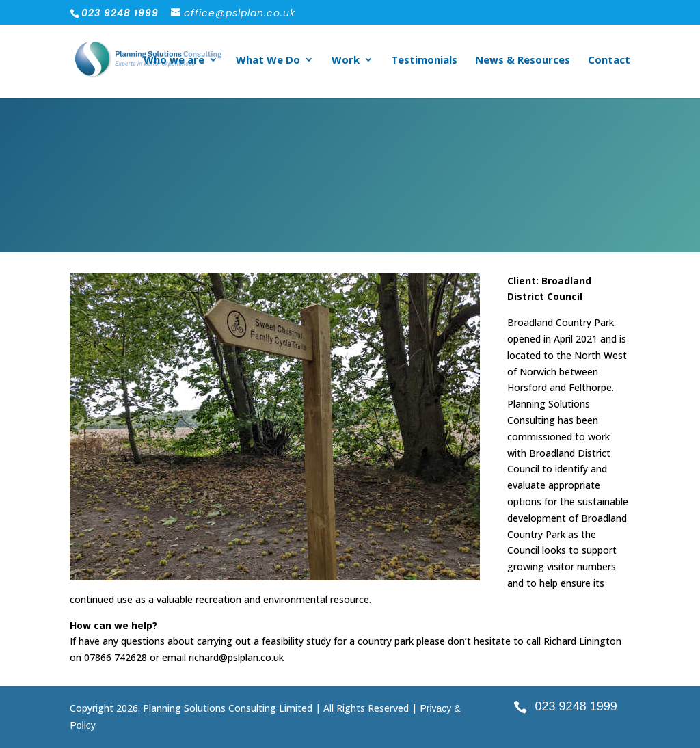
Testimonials (424, 61)
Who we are (174, 61)
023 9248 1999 (576, 706)
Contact (609, 61)
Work (346, 61)
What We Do (268, 61)
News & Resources (523, 61)
